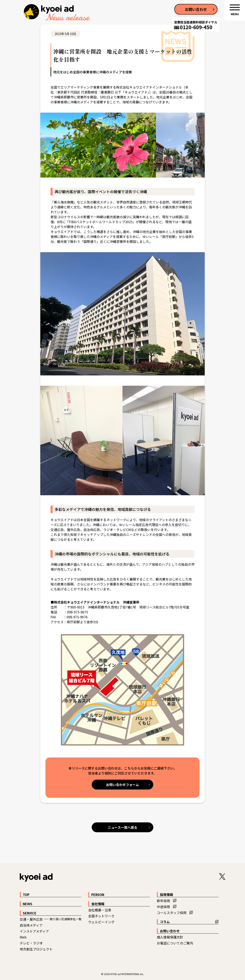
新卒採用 (163, 901)
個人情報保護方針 (170, 937)
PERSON (98, 895)
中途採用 (163, 907)
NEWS (28, 904)
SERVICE (30, 913)
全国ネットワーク (101, 916)
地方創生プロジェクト (36, 949)
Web (23, 937)
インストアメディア (34, 931)
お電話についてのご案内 (175, 943)
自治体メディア (31, 925)
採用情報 (166, 895)
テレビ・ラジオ (31, 943)
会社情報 (98, 904)
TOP (26, 895)
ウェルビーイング (101, 922)
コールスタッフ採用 (172, 913)
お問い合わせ (170, 931)
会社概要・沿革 (100, 910)
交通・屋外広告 (31, 919)
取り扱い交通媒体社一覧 (66, 919)
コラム (165, 922)
